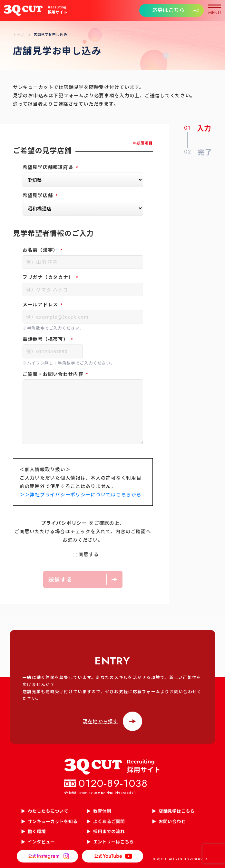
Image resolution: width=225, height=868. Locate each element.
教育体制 (102, 811)
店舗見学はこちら (177, 811)
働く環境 (37, 831)
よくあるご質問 (109, 821)
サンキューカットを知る (53, 821)
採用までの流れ (109, 831)
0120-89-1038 (113, 783)
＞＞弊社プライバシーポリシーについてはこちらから (80, 494)
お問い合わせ (172, 821)
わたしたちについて (48, 811)
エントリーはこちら (113, 842)
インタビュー (41, 842)
